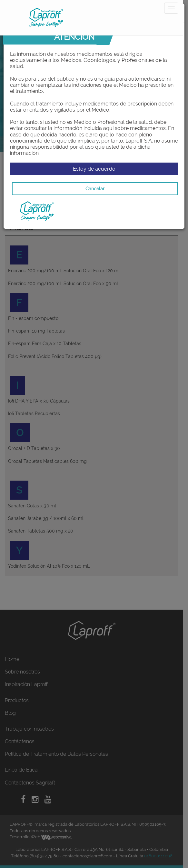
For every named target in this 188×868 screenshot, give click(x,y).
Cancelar (95, 189)
